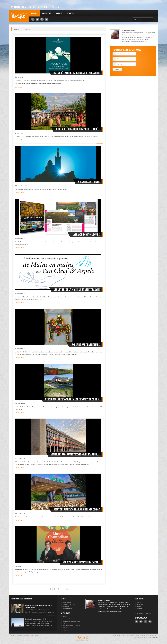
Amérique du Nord (68, 619)
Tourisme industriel (69, 604)
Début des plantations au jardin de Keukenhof (77, 509)
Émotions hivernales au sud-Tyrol (35, 619)
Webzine (59, 13)
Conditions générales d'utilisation (28, 635)
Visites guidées (67, 609)
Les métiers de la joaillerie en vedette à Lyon (77, 290)
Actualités (47, 13)
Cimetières (66, 606)
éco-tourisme (67, 602)
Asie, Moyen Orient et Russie (72, 625)
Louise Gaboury (19, 16)
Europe (65, 628)
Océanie (65, 630)
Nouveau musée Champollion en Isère (81, 562)
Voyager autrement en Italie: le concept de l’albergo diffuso (38, 606)
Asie (64, 623)
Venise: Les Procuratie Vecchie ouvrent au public (75, 454)
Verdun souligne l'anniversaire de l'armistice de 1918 (72, 399)
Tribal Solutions (153, 637)
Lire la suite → (20, 87)
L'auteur (71, 13)
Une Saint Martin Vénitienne (86, 345)
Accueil (34, 13)
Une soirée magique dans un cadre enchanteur (77, 73)
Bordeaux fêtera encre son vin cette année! (78, 129)
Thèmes (139, 606)
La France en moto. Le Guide (86, 235)
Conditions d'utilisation (144, 613)
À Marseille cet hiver (89, 182)
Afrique (65, 617)
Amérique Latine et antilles (71, 621)
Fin (67, 589)
